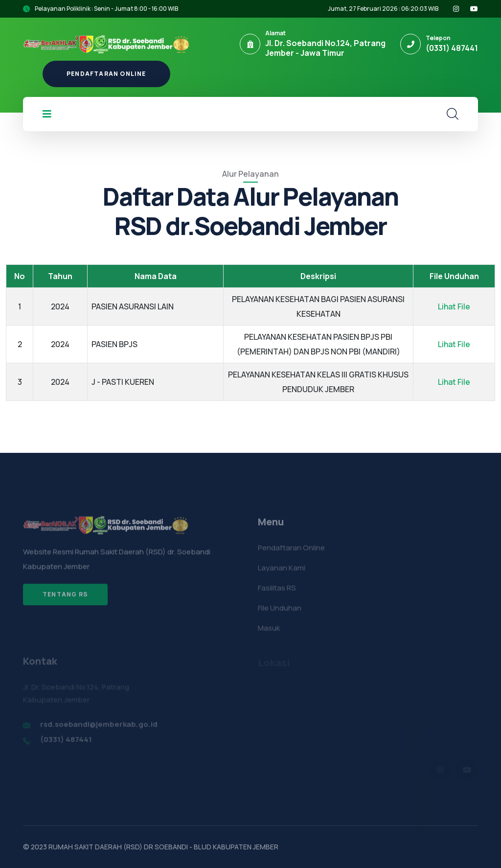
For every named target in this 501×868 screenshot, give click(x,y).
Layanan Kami (282, 572)
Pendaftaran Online (106, 74)
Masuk (269, 632)
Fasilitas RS (277, 592)
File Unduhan (280, 612)
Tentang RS (65, 598)
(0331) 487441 (452, 48)
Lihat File (454, 306)
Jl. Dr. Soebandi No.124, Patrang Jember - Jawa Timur (325, 48)
